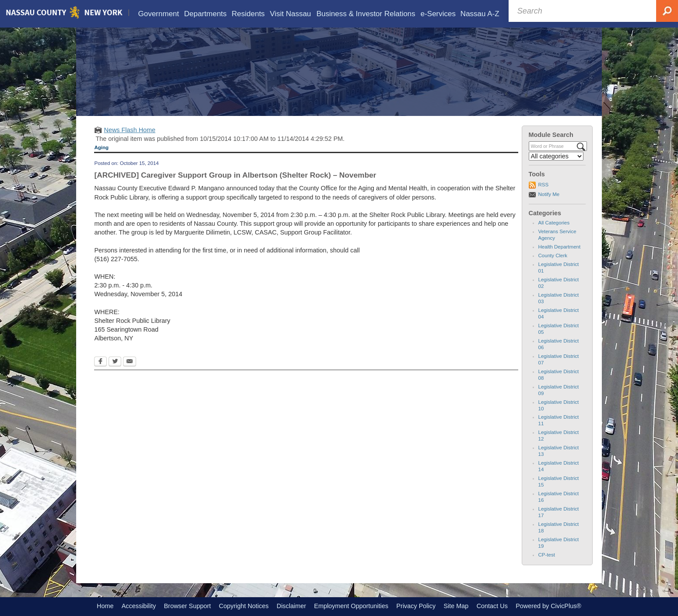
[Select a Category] (556, 156)
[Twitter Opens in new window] (115, 362)
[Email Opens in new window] (130, 362)
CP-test (547, 555)
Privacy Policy (416, 606)
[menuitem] (159, 14)
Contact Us (492, 606)
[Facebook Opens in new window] (100, 362)
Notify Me (549, 194)
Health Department (560, 247)
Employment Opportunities (351, 606)
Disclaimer (291, 606)
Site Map (456, 606)
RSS (544, 185)
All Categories (554, 223)
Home (105, 606)
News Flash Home (130, 130)
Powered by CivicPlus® (548, 606)
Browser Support (188, 606)
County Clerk (553, 255)
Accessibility (139, 606)
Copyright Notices (244, 606)
